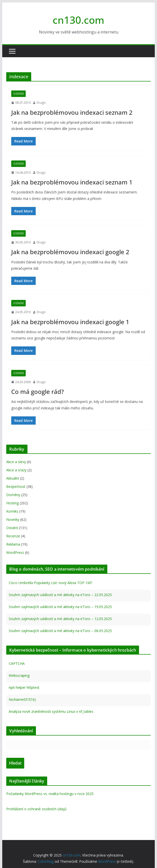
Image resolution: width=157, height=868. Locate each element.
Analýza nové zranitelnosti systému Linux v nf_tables (51, 711)
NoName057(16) (22, 699)
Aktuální (13, 478)
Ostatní (18, 94)
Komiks (12, 511)
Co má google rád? (38, 392)
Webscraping (19, 675)
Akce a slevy (16, 462)
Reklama (13, 544)
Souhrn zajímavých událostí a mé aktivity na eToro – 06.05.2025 (60, 631)
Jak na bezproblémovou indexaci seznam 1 (72, 182)
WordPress (15, 552)
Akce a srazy (16, 470)
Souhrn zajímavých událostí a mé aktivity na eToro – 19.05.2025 (60, 607)
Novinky (13, 519)
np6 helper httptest (24, 687)
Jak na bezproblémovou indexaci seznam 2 (72, 112)
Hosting (12, 503)
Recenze (13, 536)
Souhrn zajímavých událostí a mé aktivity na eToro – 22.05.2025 (60, 595)
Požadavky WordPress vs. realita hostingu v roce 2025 (50, 794)
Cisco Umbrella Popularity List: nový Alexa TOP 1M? (50, 583)
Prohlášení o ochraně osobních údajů (36, 809)
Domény (13, 495)
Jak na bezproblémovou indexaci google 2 (70, 252)
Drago (41, 103)
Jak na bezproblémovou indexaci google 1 (70, 322)
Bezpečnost (16, 486)
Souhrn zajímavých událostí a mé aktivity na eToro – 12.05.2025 (60, 619)
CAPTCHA (17, 663)
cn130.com (78, 20)
